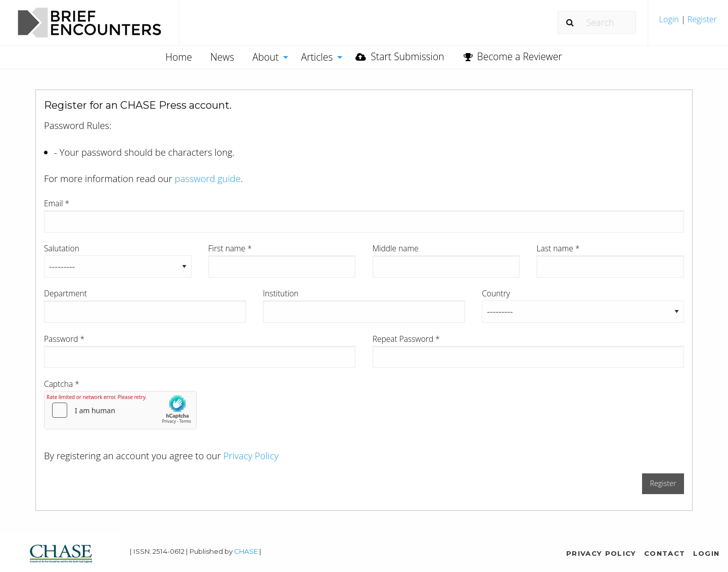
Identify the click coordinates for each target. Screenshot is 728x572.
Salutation (62, 248)
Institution (281, 293)
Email (57, 203)
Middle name (396, 248)
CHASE (246, 551)
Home (179, 57)
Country (496, 293)
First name (230, 248)
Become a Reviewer (513, 56)
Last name (558, 248)
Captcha (62, 384)
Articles (317, 57)
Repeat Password (406, 339)
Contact (665, 553)
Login (670, 19)
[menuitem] (688, 23)
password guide (208, 178)
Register (701, 19)
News (222, 57)
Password (64, 339)
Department (65, 293)
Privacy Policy (251, 455)
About (265, 57)
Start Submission (400, 56)
